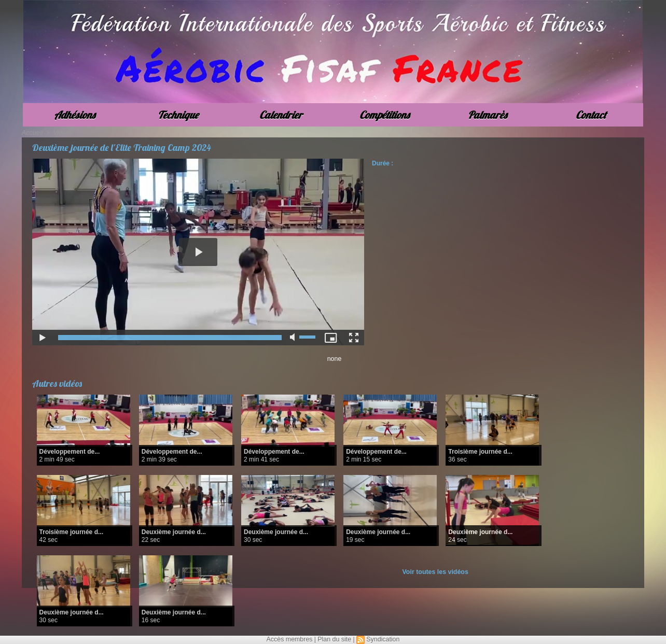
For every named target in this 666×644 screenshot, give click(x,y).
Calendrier (281, 115)
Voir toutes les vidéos (435, 572)
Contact (591, 115)
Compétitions (384, 115)
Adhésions (74, 115)
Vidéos (62, 133)
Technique (178, 115)
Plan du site (334, 639)
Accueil (32, 133)
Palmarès (487, 115)
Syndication (382, 639)
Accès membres (290, 639)
